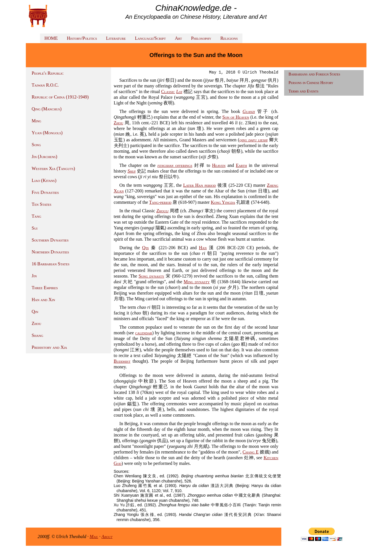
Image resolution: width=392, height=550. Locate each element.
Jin (34, 276)
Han (203, 248)
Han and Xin (43, 300)
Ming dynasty (197, 282)
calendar (144, 333)
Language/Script (150, 38)
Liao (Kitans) (44, 180)
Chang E (251, 452)
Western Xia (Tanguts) (54, 168)
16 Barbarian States (51, 264)
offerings (175, 165)
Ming (37, 121)
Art (178, 38)
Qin (35, 311)
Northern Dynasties (51, 252)
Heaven (219, 165)
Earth (241, 165)
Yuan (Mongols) (47, 133)
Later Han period (199, 185)
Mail (94, 537)
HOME (51, 38)
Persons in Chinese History (311, 83)
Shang (38, 335)
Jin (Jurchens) (45, 157)
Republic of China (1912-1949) (60, 97)
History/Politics (82, 38)
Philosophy (201, 38)
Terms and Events (304, 91)
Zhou (37, 323)
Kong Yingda (223, 202)
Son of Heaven (236, 117)
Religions (229, 38)
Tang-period (160, 202)
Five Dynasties (45, 192)
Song (36, 145)
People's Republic (48, 73)
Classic (168, 92)
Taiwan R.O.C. (45, 85)
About (107, 537)
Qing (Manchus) (47, 109)
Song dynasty (151, 276)
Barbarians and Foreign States (315, 74)
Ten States (42, 204)
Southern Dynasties (50, 240)
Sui (35, 228)
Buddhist (122, 361)
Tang (37, 216)
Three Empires (45, 288)
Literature (116, 38)
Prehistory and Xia (50, 347)
